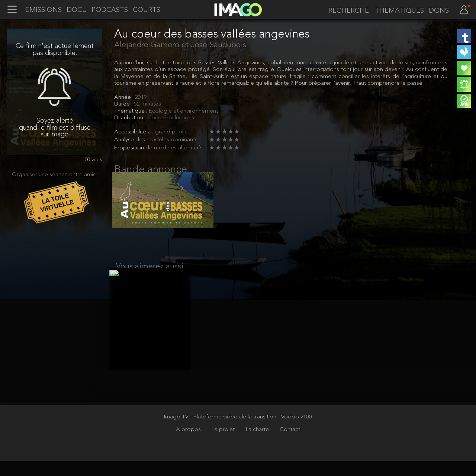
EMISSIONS (44, 10)
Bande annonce (151, 170)
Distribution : (131, 118)
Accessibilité (131, 132)
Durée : (124, 104)
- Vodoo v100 (295, 432)
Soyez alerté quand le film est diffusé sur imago (55, 128)
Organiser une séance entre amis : (55, 175)
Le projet (224, 444)
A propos (189, 444)
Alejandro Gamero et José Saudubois (180, 45)
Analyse (125, 140)
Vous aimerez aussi (150, 274)
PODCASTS (110, 10)
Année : (125, 97)
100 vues (92, 160)
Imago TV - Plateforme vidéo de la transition (221, 432)
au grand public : (169, 132)
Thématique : (131, 111)
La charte (258, 444)
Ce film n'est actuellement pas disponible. (55, 49)
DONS (439, 11)
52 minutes (147, 104)
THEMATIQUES (399, 11)
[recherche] (347, 11)
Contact (290, 444)
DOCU (77, 10)
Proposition (130, 148)
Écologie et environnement (183, 111)
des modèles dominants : (168, 140)
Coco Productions (171, 118)
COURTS (147, 10)
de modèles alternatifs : (175, 148)
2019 (141, 97)
